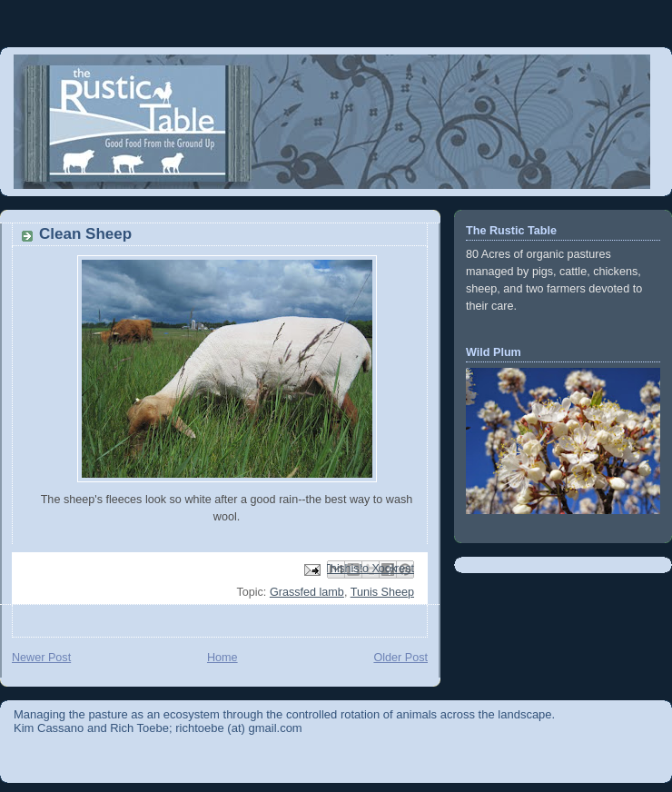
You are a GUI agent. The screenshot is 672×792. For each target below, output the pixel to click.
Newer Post (41, 658)
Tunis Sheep (382, 592)
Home (222, 658)
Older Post (400, 658)
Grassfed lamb (307, 592)
